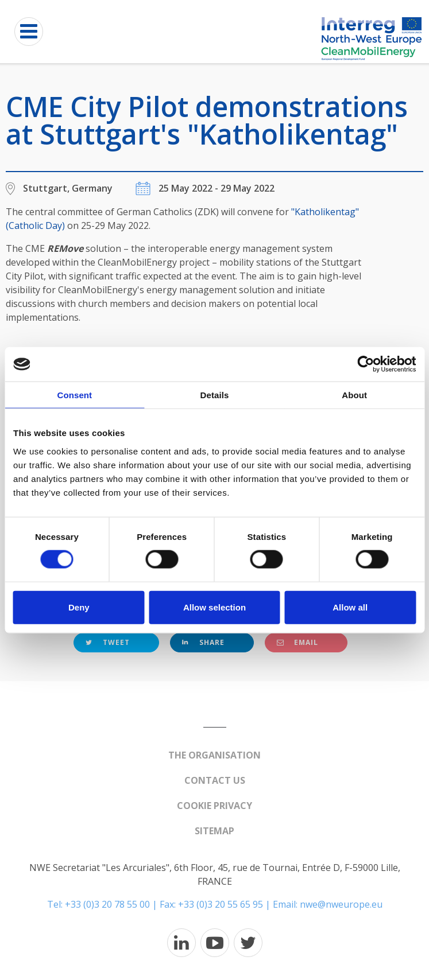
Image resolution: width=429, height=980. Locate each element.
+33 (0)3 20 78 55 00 (107, 904)
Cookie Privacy (214, 806)
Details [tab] (215, 395)
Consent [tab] (74, 395)
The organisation (214, 755)
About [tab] (354, 395)
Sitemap (214, 831)
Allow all (350, 607)
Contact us (215, 780)
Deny (79, 607)
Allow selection (214, 607)
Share (203, 642)
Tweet (108, 642)
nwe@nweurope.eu (341, 904)
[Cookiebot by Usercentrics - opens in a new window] (366, 364)
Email (297, 642)
